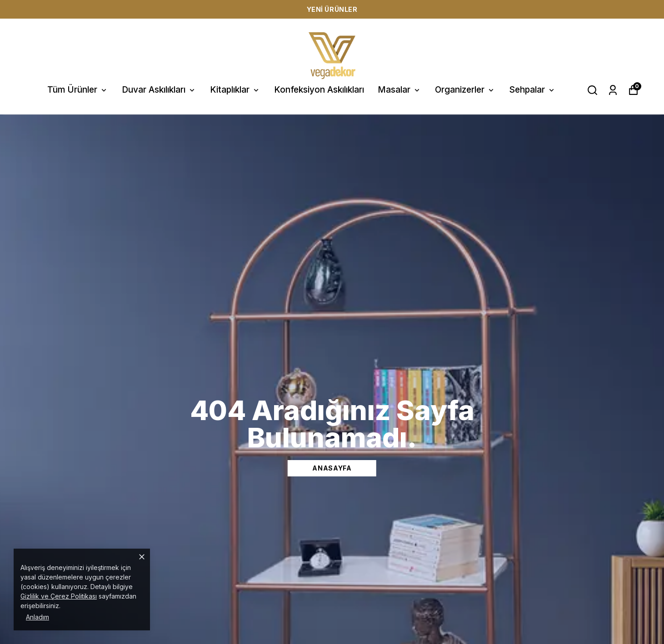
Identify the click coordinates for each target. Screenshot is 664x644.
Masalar (399, 90)
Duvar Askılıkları (159, 90)
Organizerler (465, 90)
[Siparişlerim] (613, 90)
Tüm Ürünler (78, 90)
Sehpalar (532, 90)
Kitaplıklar (235, 90)
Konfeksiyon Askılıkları (319, 90)
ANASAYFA (332, 468)
